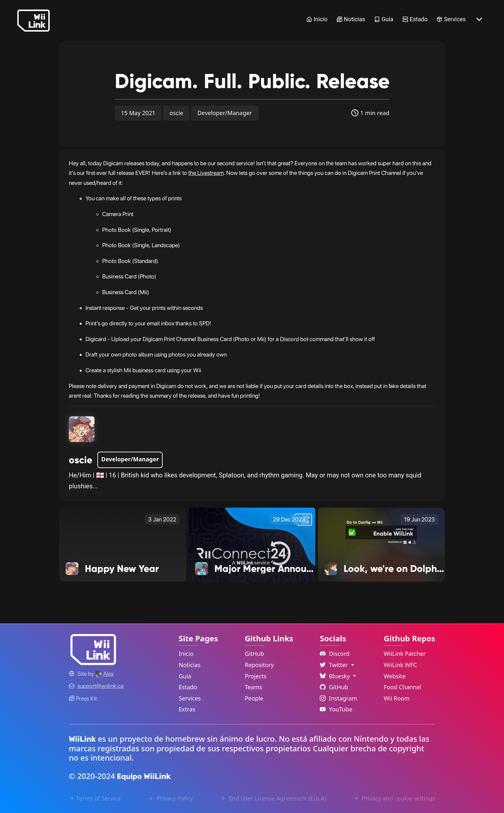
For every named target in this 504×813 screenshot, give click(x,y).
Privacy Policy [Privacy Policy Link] (170, 798)
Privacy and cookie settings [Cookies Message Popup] (394, 798)
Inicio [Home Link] (317, 19)
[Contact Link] (100, 686)
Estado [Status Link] (415, 19)
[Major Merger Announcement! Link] (252, 544)
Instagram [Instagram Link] (338, 698)
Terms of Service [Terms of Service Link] (95, 798)
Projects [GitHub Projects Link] (255, 676)
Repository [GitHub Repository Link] (259, 665)
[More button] (479, 19)
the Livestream (206, 173)
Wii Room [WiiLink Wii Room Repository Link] (397, 698)
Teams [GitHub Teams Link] (253, 687)
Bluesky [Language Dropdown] (336, 676)
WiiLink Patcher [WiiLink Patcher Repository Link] (405, 654)
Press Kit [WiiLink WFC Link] (83, 698)
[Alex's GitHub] (104, 674)
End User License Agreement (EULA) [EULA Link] (273, 798)
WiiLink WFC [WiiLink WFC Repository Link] (400, 665)
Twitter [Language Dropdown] (335, 665)
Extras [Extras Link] (187, 709)
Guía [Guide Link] (384, 19)
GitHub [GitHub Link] (254, 654)
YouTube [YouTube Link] (336, 709)
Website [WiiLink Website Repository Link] (395, 676)
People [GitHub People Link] (254, 698)
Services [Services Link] (451, 19)
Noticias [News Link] (351, 19)
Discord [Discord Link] (335, 654)
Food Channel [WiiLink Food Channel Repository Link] (403, 687)
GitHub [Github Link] (334, 687)
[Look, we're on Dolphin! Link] (381, 544)
